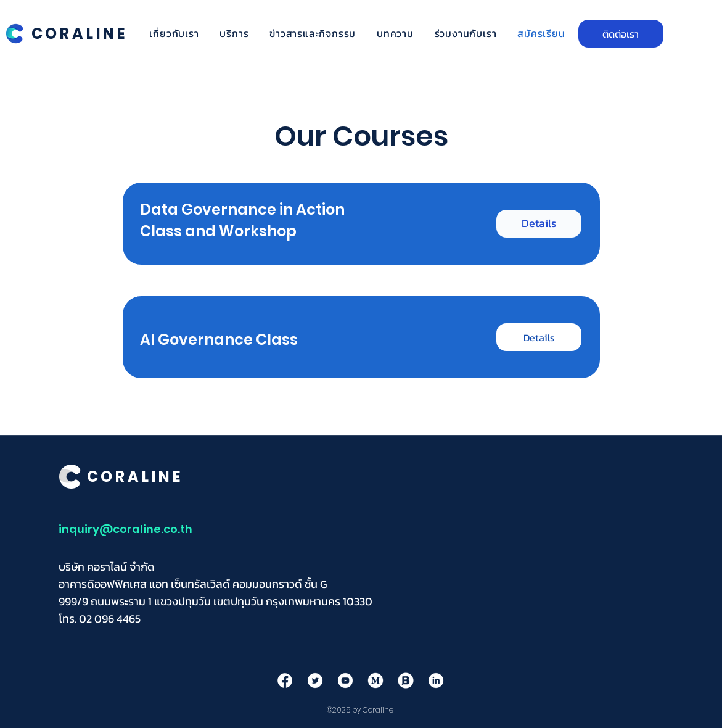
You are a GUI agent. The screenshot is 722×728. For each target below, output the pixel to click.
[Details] (539, 224)
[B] (406, 680)
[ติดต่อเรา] (621, 34)
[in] (436, 680)
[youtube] (345, 680)
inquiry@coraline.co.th (125, 529)
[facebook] (285, 680)
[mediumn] (375, 680)
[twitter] (315, 680)
